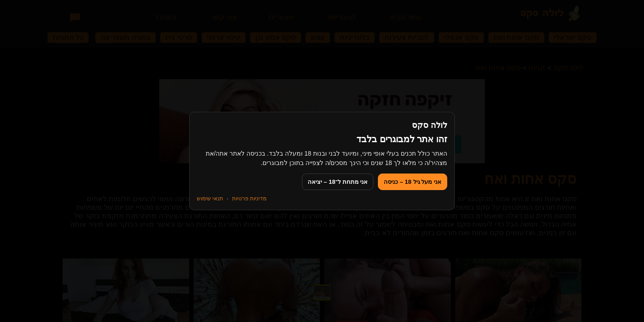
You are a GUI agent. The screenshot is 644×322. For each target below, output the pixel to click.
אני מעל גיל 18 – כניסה (413, 182)
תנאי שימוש (210, 199)
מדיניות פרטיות (249, 199)
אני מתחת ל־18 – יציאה (338, 182)
